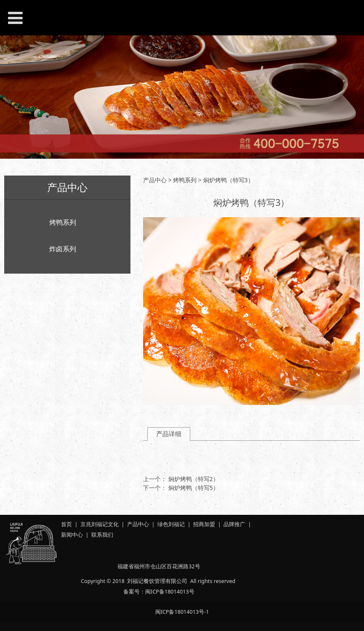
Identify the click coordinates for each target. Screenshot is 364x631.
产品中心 (155, 180)
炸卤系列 (63, 249)
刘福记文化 (105, 524)
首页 (66, 524)
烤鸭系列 (63, 222)
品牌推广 (234, 524)
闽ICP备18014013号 (170, 592)
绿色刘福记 (171, 524)
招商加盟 (204, 524)
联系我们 (102, 535)
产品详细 (169, 434)
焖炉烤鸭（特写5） (194, 488)
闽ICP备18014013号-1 (182, 612)
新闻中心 (72, 535)
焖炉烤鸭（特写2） (194, 479)
